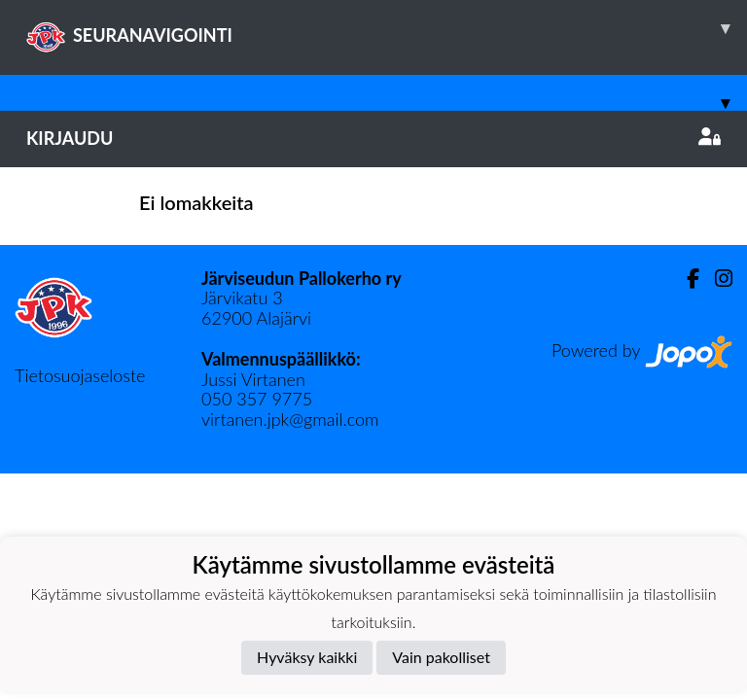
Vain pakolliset (441, 657)
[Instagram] (716, 279)
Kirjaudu (373, 138)
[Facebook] (685, 279)
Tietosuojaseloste (80, 375)
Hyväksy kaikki (307, 657)
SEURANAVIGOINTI (387, 28)
